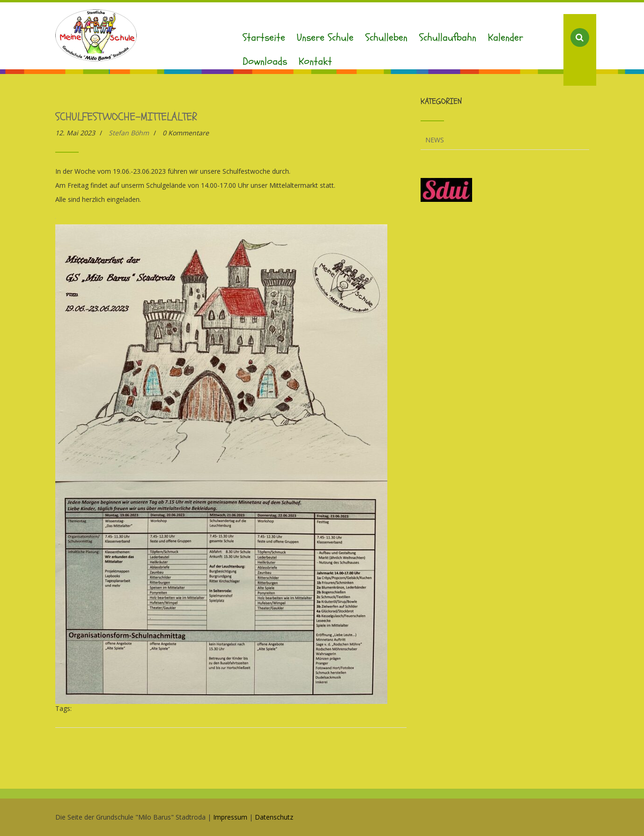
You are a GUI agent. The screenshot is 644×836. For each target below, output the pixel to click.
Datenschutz (274, 817)
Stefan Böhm (129, 133)
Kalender (506, 37)
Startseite (264, 37)
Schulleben (386, 37)
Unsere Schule (325, 37)
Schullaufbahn (448, 37)
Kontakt (315, 61)
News (435, 140)
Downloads (265, 61)
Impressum (230, 817)
